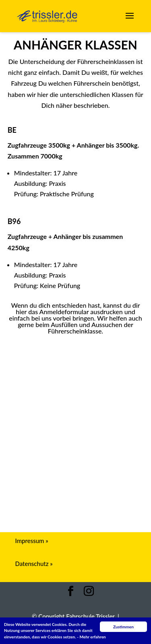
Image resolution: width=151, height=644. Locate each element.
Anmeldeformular (75, 346)
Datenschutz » (34, 564)
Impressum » (32, 541)
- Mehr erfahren (91, 637)
